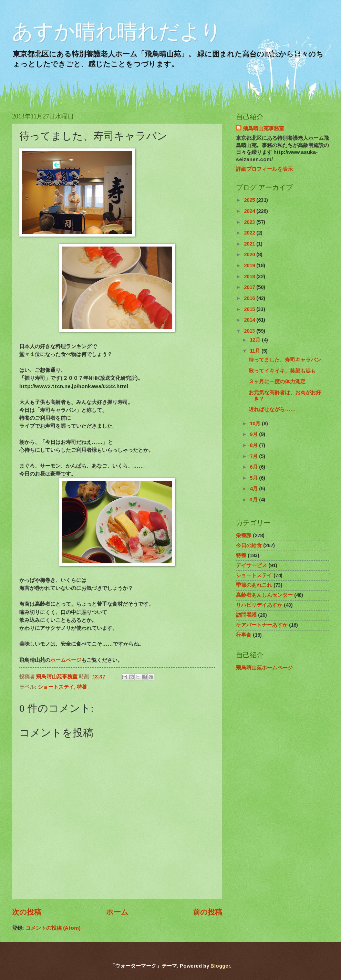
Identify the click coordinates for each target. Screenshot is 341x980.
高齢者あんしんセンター (264, 595)
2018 (250, 277)
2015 (250, 309)
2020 (250, 254)
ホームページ (66, 660)
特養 (82, 687)
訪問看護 (246, 615)
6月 (254, 467)
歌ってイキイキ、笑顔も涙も (282, 371)
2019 (250, 265)
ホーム (117, 912)
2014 (250, 320)
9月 (254, 434)
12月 (256, 340)
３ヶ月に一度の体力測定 (277, 382)
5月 (254, 478)
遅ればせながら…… (272, 409)
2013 (250, 331)
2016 (250, 298)
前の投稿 (208, 912)
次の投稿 (27, 912)
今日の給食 (249, 545)
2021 (250, 244)
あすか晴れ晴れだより (117, 32)
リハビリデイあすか (259, 605)
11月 (256, 351)
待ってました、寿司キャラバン (285, 360)
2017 (250, 287)
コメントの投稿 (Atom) (53, 928)
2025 (250, 200)
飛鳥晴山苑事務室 (263, 128)
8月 (254, 445)
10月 (256, 424)
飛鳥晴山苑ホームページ (264, 668)
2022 (250, 233)
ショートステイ (56, 687)
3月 (254, 500)
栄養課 (244, 535)
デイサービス (251, 565)
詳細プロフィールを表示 (264, 169)
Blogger (220, 966)
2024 (250, 211)
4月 (254, 489)
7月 (254, 456)
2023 (250, 222)
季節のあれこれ (254, 585)
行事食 (244, 635)
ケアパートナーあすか (262, 625)
